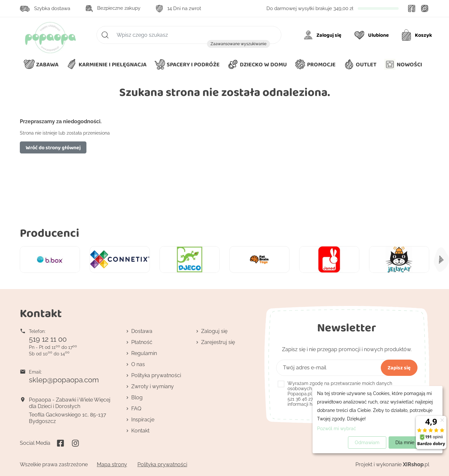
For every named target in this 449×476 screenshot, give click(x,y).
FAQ (136, 409)
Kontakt (140, 431)
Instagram (425, 8)
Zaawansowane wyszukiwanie (238, 44)
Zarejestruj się (218, 342)
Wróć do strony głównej (53, 147)
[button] (257, 65)
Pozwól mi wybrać (337, 429)
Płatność (142, 342)
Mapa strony (112, 464)
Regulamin (144, 353)
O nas (138, 364)
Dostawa (142, 331)
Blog (137, 397)
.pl (416, 464)
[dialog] (378, 420)
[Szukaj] (189, 35)
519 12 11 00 (48, 339)
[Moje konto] (324, 35)
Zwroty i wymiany (153, 386)
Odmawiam (367, 443)
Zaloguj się (214, 331)
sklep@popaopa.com (64, 380)
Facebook (412, 8)
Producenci (50, 233)
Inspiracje (143, 420)
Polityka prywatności (156, 375)
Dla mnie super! (412, 443)
